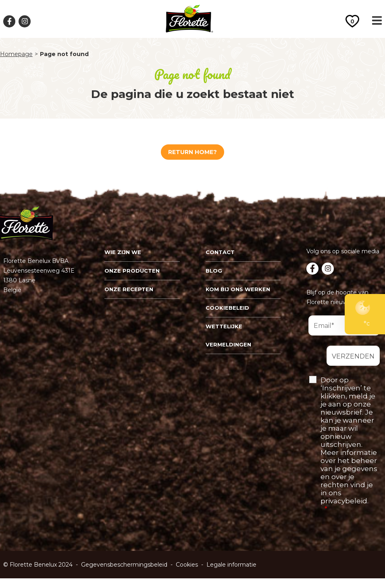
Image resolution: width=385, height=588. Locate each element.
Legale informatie (231, 565)
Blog (214, 271)
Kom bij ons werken (238, 289)
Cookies (187, 565)
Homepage (16, 54)
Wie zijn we (123, 252)
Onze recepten (129, 289)
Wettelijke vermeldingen (228, 335)
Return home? (192, 152)
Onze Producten (132, 271)
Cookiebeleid (227, 308)
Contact (220, 252)
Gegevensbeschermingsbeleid (124, 565)
